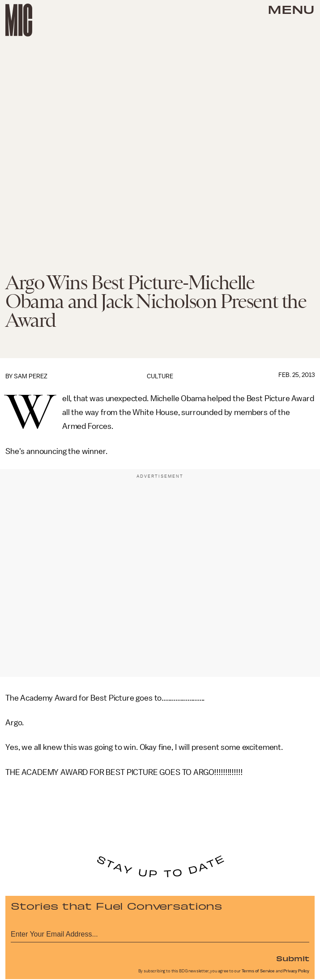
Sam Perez (31, 376)
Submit (293, 958)
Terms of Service (258, 971)
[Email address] (160, 933)
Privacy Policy (296, 971)
